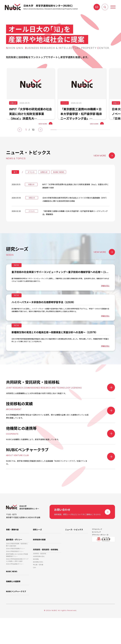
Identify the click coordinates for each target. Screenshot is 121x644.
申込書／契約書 (38, 592)
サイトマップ (96, 557)
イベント (31, 179)
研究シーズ (37, 554)
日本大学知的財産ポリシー (15, 578)
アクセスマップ (97, 554)
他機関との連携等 (13, 609)
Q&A (34, 595)
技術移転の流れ (38, 588)
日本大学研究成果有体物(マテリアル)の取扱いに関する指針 (17, 588)
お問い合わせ (97, 7)
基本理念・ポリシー (14, 563)
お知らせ (44, 179)
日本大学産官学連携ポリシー (16, 574)
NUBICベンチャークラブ (16, 618)
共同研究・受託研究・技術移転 (46, 572)
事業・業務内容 (12, 554)
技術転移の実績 (39, 563)
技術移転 (36, 585)
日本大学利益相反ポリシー (15, 593)
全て (15, 179)
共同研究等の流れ (39, 581)
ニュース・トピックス (74, 554)
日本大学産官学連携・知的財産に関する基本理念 (17, 570)
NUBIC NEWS (59, 179)
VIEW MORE (104, 162)
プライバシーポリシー (99, 561)
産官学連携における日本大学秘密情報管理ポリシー (17, 582)
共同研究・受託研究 (40, 578)
